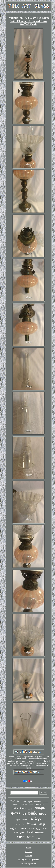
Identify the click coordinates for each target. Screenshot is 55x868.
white (15, 808)
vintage (35, 818)
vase (21, 837)
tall (24, 814)
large (23, 808)
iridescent (39, 833)
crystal (38, 838)
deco (43, 813)
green (15, 804)
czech (30, 809)
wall (16, 832)
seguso (18, 820)
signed (14, 828)
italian (31, 805)
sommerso (37, 802)
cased (25, 820)
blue (45, 829)
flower (38, 829)
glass (16, 813)
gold (22, 832)
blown (24, 829)
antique (40, 808)
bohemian (22, 801)
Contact (29, 856)
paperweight (40, 804)
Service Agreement (29, 863)
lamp (42, 824)
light (30, 802)
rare (31, 828)
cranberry (23, 804)
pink (32, 813)
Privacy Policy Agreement (29, 859)
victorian (45, 802)
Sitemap (29, 852)
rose (12, 801)
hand (30, 832)
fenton (31, 824)
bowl (30, 837)
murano (18, 823)
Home (29, 848)
